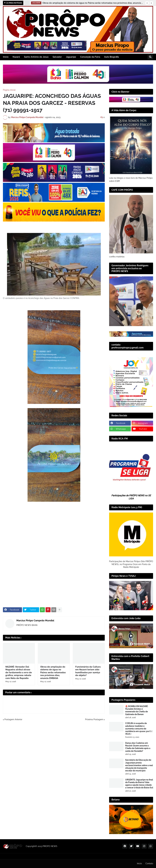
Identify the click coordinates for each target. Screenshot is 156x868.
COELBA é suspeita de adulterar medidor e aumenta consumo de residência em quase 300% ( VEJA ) (139, 729)
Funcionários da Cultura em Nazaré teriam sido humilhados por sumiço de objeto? (88, 671)
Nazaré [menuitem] (16, 57)
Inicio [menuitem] (6, 57)
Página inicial (9, 90)
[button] (147, 3)
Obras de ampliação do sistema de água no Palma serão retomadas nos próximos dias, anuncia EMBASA (93, 3)
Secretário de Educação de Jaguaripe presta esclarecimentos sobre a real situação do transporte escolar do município (139, 765)
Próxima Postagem (94, 719)
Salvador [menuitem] (57, 57)
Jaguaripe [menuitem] (71, 57)
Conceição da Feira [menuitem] (90, 57)
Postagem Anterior (13, 719)
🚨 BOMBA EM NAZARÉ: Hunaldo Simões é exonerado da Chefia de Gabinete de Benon (137, 710)
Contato (149, 863)
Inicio (139, 863)
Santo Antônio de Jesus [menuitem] (36, 57)
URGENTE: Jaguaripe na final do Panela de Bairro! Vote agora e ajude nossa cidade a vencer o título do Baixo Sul (139, 784)
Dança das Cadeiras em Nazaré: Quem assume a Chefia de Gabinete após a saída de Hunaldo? (138, 747)
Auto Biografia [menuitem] (111, 57)
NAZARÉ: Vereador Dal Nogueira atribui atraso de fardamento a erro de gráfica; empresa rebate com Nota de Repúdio (19, 672)
